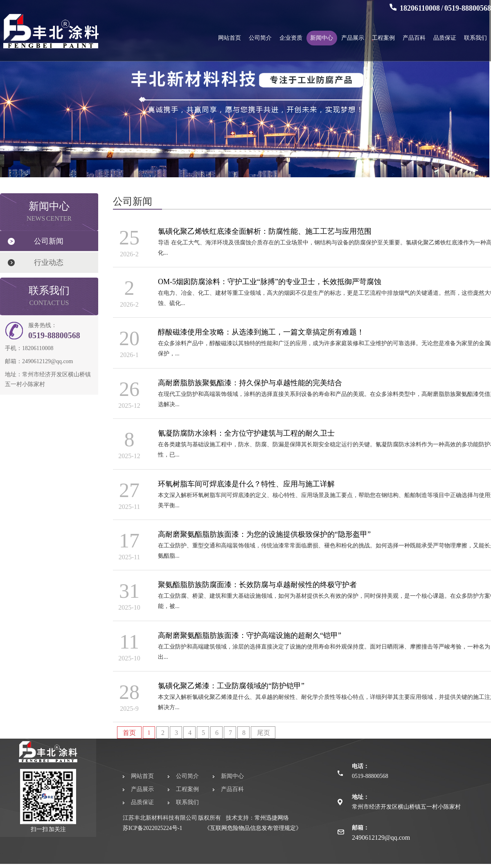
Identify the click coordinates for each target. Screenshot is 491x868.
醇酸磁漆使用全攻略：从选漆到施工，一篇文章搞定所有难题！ (261, 332)
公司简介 (260, 38)
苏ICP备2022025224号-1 (152, 828)
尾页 (264, 733)
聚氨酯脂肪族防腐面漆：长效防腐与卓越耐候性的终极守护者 (257, 585)
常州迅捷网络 (272, 818)
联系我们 (475, 38)
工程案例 (383, 38)
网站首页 (230, 38)
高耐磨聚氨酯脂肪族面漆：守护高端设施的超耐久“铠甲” (250, 635)
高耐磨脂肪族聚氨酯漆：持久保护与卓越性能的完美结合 (250, 383)
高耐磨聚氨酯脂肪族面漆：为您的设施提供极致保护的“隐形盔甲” (264, 534)
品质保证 (445, 38)
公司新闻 (49, 241)
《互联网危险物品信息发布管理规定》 (253, 828)
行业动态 (49, 262)
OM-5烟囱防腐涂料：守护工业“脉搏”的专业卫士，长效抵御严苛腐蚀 (270, 282)
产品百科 (414, 38)
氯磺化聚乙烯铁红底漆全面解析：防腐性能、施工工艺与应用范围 (265, 231)
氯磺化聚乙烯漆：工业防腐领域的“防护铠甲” (231, 686)
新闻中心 (322, 38)
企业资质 (291, 38)
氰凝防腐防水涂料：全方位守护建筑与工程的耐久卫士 (246, 433)
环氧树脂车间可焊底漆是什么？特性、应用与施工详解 (246, 484)
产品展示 (353, 38)
